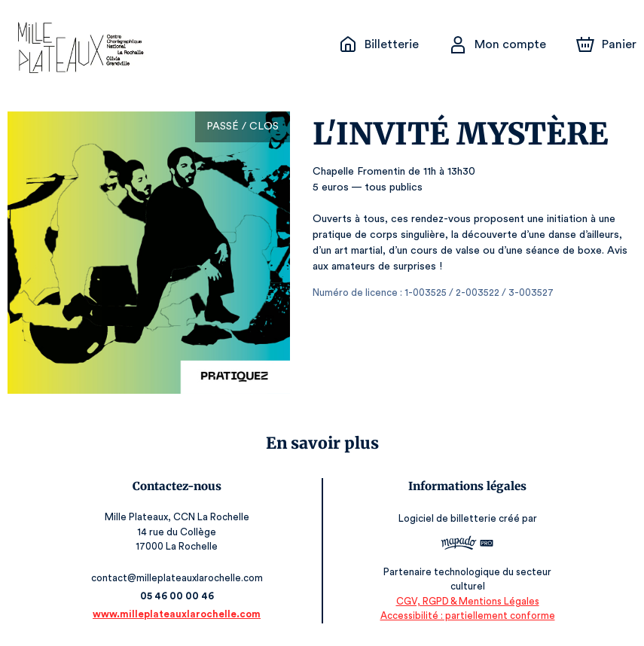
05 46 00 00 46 (179, 596)
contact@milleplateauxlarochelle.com (179, 578)
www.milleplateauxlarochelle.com (179, 614)
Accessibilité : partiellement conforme (465, 616)
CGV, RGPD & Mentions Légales (465, 601)
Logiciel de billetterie (446, 523)
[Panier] (606, 44)
